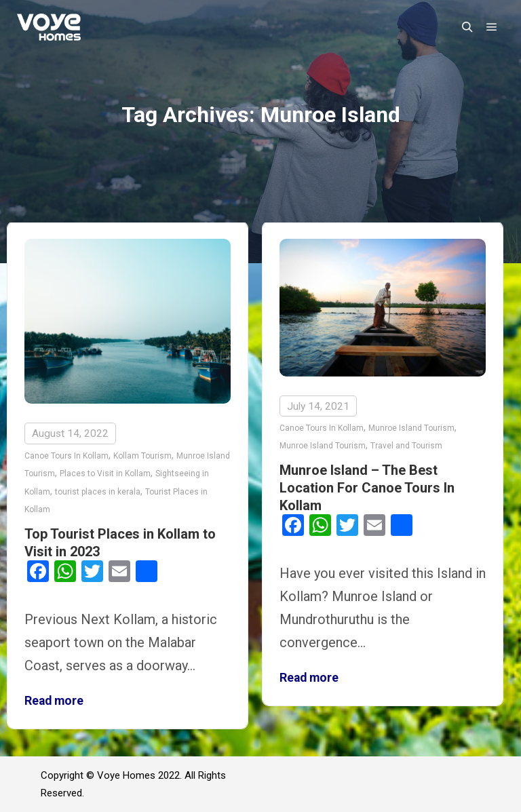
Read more (54, 701)
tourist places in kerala (98, 492)
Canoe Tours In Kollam (66, 456)
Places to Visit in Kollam (105, 473)
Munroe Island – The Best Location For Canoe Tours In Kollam (367, 488)
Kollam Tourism (142, 456)
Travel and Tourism (406, 446)
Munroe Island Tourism (411, 428)
